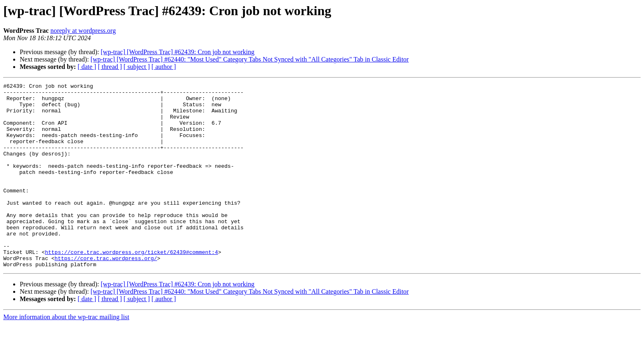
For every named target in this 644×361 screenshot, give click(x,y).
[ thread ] (110, 67)
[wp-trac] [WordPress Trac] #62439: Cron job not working (177, 52)
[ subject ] (137, 67)
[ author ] (164, 67)
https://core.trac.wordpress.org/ (106, 294)
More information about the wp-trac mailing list (66, 354)
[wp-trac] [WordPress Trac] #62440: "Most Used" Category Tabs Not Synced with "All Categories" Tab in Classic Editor (250, 59)
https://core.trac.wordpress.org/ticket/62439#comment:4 (131, 286)
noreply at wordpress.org (83, 31)
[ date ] (87, 67)
